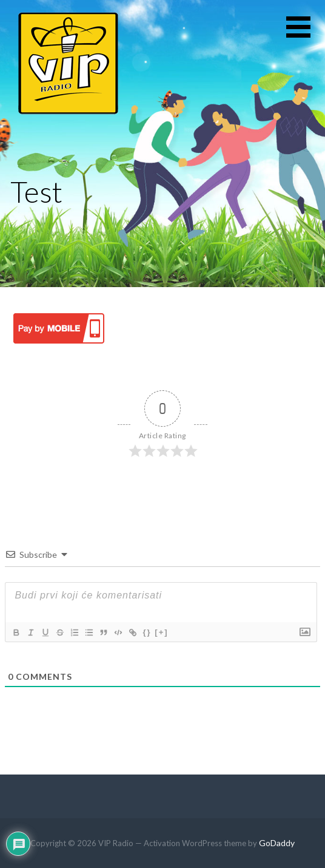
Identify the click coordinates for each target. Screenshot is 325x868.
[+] (161, 632)
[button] (306, 34)
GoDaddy (277, 843)
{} (147, 632)
